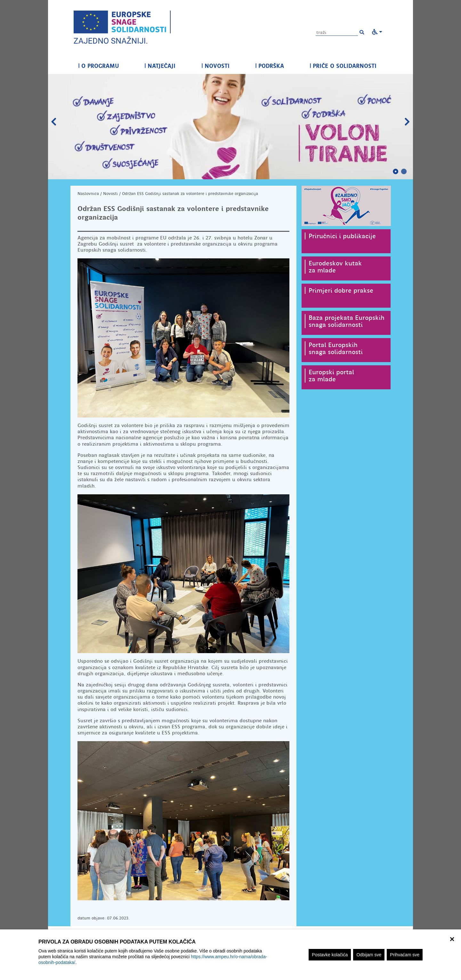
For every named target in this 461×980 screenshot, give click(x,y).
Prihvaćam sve (405, 955)
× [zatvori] (452, 938)
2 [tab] (404, 172)
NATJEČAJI (160, 66)
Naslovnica (88, 194)
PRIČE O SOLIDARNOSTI (343, 66)
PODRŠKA (270, 66)
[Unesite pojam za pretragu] (337, 32)
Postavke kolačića (330, 955)
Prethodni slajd (54, 122)
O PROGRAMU (98, 66)
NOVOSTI (215, 66)
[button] (362, 32)
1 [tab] (396, 172)
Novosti (110, 194)
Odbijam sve (369, 955)
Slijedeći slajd (407, 122)
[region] (230, 955)
